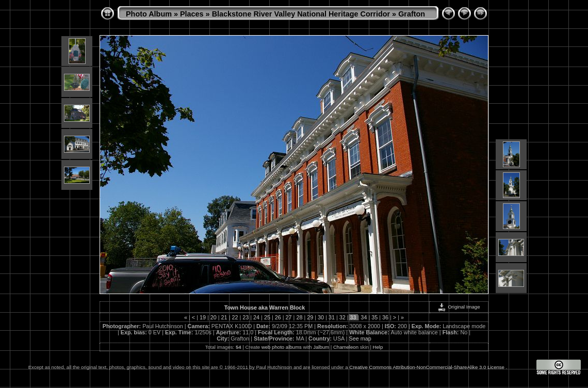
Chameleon (346, 347)
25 (267, 317)
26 (278, 317)
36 (385, 317)
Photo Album (149, 14)
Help (378, 347)
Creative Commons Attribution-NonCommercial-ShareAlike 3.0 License (427, 367)
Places (192, 14)
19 (203, 317)
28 (299, 317)
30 (321, 317)
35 (374, 317)
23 (246, 317)
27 (289, 317)
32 (342, 317)
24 (256, 317)
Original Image (459, 307)
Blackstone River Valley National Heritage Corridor (301, 14)
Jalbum (321, 347)
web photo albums (282, 347)
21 (224, 317)
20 (214, 317)
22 (235, 317)
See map (360, 338)
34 (364, 317)
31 (332, 317)
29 (310, 317)
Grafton (412, 14)
